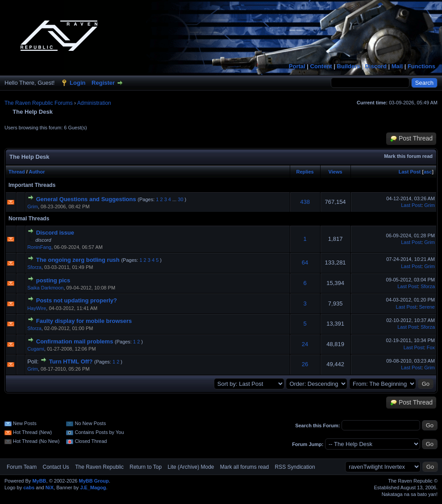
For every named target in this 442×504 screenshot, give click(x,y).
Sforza (34, 267)
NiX (50, 487)
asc (428, 172)
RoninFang (39, 247)
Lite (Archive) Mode (191, 467)
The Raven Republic (99, 467)
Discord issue (55, 233)
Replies (305, 172)
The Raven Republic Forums (39, 103)
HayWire (37, 308)
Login (77, 83)
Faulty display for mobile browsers (84, 321)
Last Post (410, 172)
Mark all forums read (244, 467)
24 (305, 344)
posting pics (53, 280)
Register (103, 83)
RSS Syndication (295, 467)
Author (37, 172)
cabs (29, 487)
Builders (349, 66)
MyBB (39, 481)
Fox (431, 347)
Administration (94, 103)
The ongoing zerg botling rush (78, 260)
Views (336, 172)
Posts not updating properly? (77, 300)
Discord (375, 66)
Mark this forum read (408, 156)
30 (180, 199)
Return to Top (146, 467)
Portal (297, 66)
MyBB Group (94, 481)
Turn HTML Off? (71, 361)
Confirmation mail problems (75, 341)
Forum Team (22, 467)
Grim (33, 207)
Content (321, 66)
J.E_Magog (93, 487)
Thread (17, 172)
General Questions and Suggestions (86, 199)
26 (305, 364)
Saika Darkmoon (45, 288)
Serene (427, 307)
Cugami (36, 349)
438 (305, 202)
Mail (397, 66)
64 (305, 262)
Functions (421, 66)
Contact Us (56, 467)
